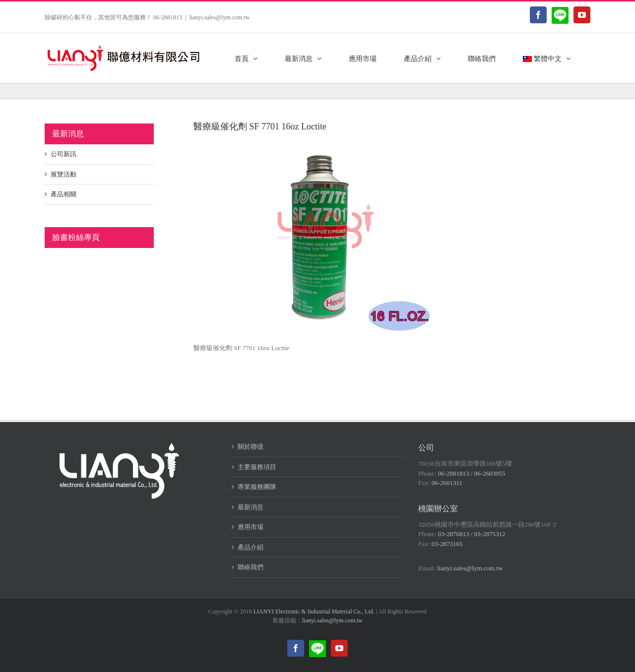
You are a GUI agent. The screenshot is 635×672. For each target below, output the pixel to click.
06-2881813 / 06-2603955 (472, 473)
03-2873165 (447, 544)
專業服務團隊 (257, 487)
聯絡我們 (251, 567)
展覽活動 (63, 174)
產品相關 (63, 194)
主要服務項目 (257, 467)
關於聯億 (251, 447)
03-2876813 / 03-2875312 (472, 534)
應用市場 (251, 527)
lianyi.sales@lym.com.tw (219, 17)
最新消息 (251, 507)
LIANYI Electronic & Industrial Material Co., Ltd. (314, 611)
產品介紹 (251, 547)
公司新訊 (63, 154)
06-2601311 (447, 483)
